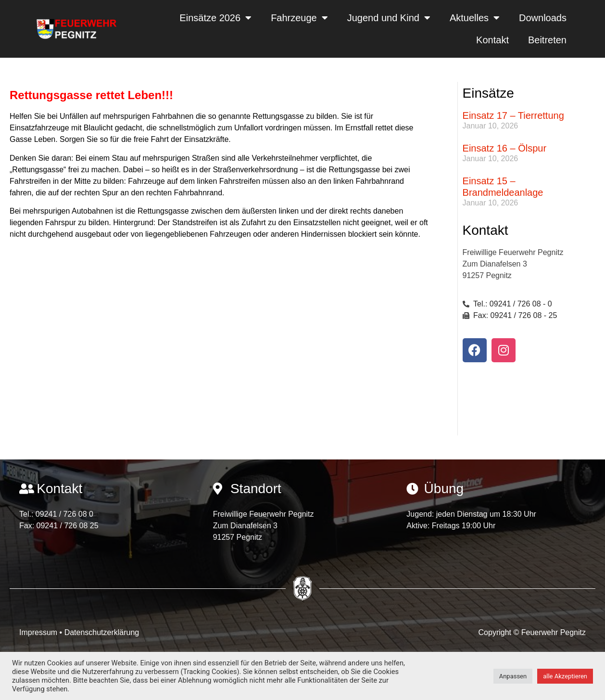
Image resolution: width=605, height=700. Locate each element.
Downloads (543, 18)
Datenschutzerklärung (102, 632)
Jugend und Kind (389, 18)
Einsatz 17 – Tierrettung (513, 115)
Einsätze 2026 (215, 18)
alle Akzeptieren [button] (565, 676)
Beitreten (547, 40)
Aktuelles (475, 18)
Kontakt (492, 40)
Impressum (39, 632)
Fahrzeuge (299, 18)
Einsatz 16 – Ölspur (505, 148)
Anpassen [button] (513, 676)
